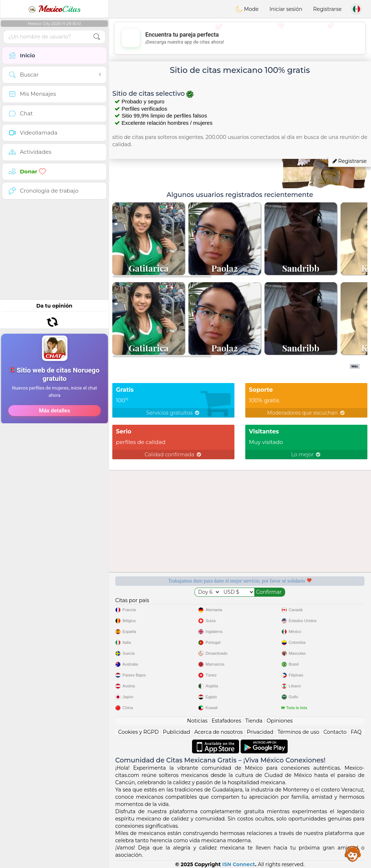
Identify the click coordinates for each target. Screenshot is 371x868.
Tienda (254, 721)
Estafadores (226, 721)
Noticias (197, 721)
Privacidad (260, 732)
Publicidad (176, 732)
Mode (247, 9)
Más (355, 366)
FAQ (356, 732)
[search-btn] (97, 37)
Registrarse (327, 9)
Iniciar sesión (286, 9)
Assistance (353, 853)
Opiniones (280, 721)
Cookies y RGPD (138, 732)
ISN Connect (239, 864)
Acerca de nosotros (218, 732)
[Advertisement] (54, 248)
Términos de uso (298, 732)
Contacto (335, 732)
